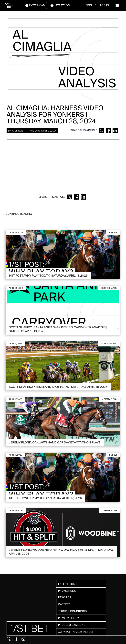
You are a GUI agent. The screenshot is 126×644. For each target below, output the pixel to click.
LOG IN (104, 5)
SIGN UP (91, 5)
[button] (117, 5)
